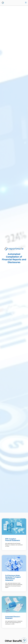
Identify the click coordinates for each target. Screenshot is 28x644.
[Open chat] (24, 640)
